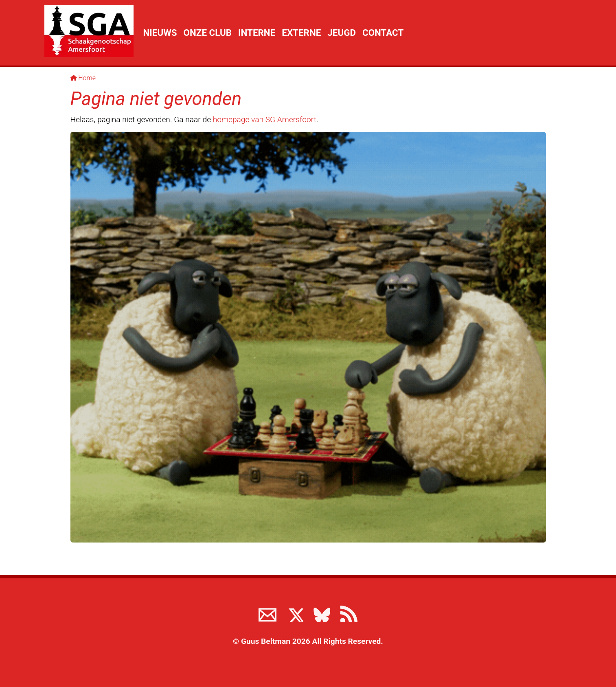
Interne (257, 33)
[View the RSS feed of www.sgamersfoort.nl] (349, 613)
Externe (301, 33)
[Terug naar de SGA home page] (89, 31)
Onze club (208, 33)
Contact (383, 33)
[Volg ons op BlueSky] (322, 613)
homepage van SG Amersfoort (265, 119)
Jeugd (342, 33)
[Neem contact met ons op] (267, 613)
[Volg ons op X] (294, 613)
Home (83, 78)
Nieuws (160, 33)
